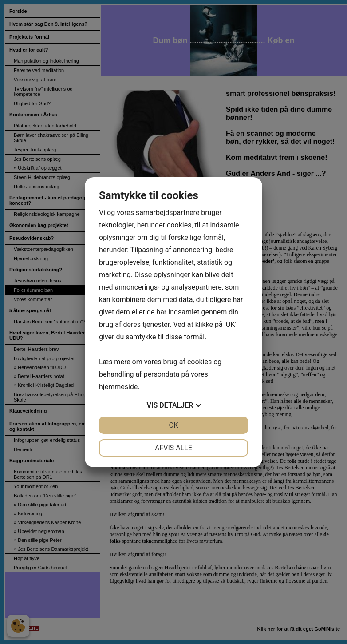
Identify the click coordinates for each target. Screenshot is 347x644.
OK (173, 425)
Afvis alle (173, 448)
